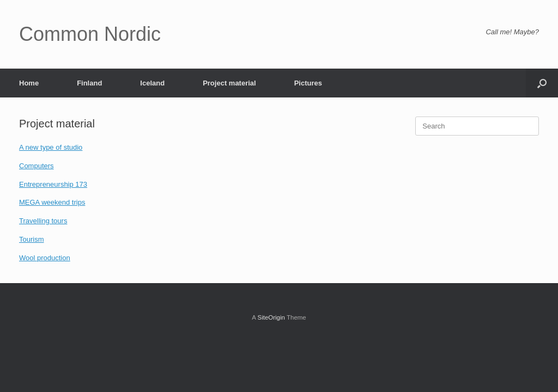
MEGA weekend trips (52, 202)
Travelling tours (43, 221)
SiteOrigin (271, 317)
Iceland (152, 83)
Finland (89, 83)
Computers (37, 166)
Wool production (45, 258)
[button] (542, 83)
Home (29, 83)
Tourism (32, 239)
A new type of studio (51, 147)
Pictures (308, 83)
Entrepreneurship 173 (53, 184)
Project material (229, 83)
